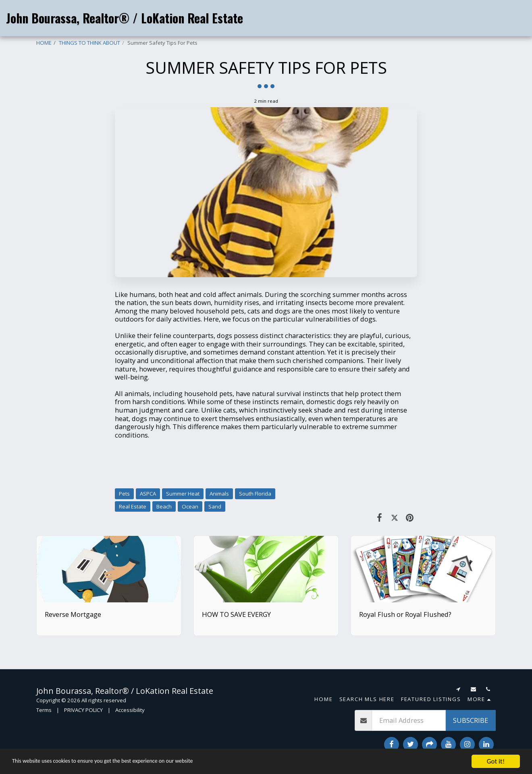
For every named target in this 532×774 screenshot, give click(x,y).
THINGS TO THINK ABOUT (89, 43)
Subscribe (471, 720)
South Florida (255, 494)
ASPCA (148, 494)
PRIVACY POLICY (83, 710)
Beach (164, 506)
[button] (453, 18)
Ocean (190, 506)
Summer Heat (183, 494)
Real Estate (133, 506)
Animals (219, 494)
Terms (44, 710)
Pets (124, 494)
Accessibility (130, 710)
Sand (215, 506)
